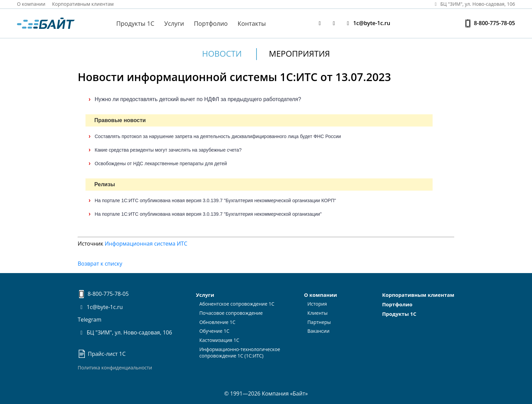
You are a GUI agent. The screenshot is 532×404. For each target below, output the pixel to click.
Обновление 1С (217, 322)
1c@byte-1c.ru (367, 23)
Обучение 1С (214, 331)
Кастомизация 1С (219, 340)
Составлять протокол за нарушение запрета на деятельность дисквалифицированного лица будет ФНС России (218, 136)
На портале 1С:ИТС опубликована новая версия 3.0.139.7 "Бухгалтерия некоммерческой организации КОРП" (215, 200)
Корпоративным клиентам (83, 4)
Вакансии (318, 331)
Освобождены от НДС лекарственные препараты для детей (161, 163)
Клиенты (318, 313)
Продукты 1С (135, 23)
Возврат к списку (100, 264)
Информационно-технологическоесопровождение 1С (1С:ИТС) (240, 352)
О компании (31, 4)
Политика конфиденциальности (115, 368)
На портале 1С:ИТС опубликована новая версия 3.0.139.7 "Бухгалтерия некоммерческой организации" (208, 214)
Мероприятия (300, 53)
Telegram (90, 320)
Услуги (174, 23)
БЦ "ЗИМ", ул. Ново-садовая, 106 (125, 332)
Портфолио (211, 23)
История (317, 304)
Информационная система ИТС (146, 244)
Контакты (252, 23)
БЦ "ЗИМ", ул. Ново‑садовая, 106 (474, 4)
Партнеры (319, 322)
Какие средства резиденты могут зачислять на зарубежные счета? (168, 150)
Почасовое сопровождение (231, 313)
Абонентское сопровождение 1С (237, 304)
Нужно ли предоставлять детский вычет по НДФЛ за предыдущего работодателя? (198, 99)
